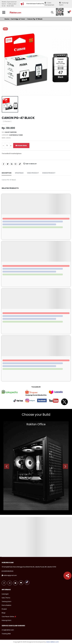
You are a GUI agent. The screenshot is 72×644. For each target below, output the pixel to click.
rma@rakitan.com (8, 630)
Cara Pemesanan (49, 4)
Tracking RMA (6, 634)
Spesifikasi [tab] (19, 173)
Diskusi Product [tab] (49, 173)
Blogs (4, 613)
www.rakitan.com (52, 642)
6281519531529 (8, 571)
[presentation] (7, 466)
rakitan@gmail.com (10, 575)
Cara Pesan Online (8, 617)
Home (7, 19)
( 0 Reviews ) (7, 122)
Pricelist (4, 609)
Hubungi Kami (64, 4)
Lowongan (5, 594)
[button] (52, 13)
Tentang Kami (6, 602)
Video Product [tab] (33, 173)
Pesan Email (21, 146)
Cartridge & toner (18, 19)
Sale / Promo (6, 598)
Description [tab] (7, 173)
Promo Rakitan (6, 605)
